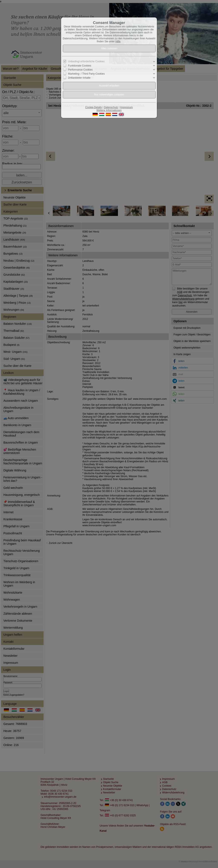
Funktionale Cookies (80, 66)
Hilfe (118, 41)
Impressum (126, 107)
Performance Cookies (80, 70)
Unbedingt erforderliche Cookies (86, 61)
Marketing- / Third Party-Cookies (87, 74)
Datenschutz (111, 107)
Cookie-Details (93, 107)
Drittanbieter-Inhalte (79, 78)
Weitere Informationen (109, 110)
